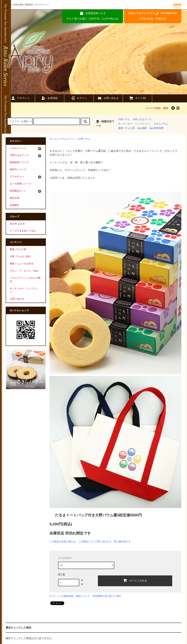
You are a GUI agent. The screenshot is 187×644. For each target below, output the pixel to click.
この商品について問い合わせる (95, 542)
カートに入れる (135, 580)
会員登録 (49, 98)
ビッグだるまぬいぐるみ (23, 231)
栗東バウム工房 (126, 128)
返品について (83, 596)
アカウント (20, 98)
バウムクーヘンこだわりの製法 (25, 280)
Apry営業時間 (156, 128)
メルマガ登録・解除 (157, 108)
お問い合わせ (108, 98)
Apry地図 (142, 128)
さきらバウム (161, 124)
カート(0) (137, 98)
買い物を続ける (122, 542)
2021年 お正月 (17, 224)
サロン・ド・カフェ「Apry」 (25, 271)
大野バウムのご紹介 (20, 257)
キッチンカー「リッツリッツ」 (135, 124)
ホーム (53, 139)
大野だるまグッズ (142, 119)
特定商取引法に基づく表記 (107, 596)
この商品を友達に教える (63, 542)
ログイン (79, 98)
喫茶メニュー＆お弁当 (22, 264)
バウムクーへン (68, 139)
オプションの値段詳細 (61, 596)
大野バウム (124, 119)
